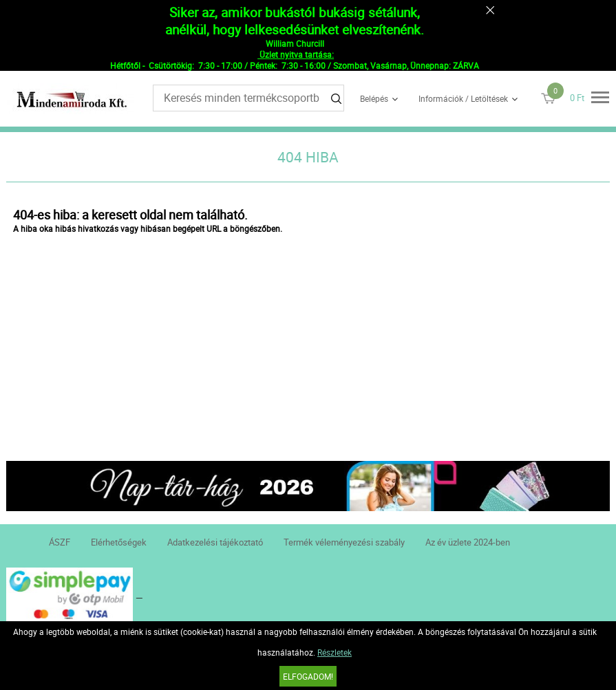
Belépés (374, 98)
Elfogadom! (308, 676)
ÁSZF (60, 542)
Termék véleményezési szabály (344, 542)
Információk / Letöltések (463, 98)
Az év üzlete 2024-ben (468, 542)
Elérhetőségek (119, 542)
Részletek (334, 652)
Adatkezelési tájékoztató (215, 542)
